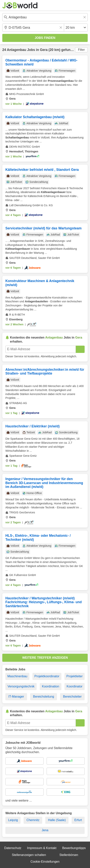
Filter (81, 50)
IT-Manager (16, 697)
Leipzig (13, 820)
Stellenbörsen (69, 855)
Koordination (50, 686)
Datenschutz (13, 848)
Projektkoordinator (47, 676)
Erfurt (78, 820)
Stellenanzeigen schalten (29, 855)
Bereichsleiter (72, 697)
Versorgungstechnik (21, 686)
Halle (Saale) (57, 820)
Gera (44, 50)
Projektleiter (74, 676)
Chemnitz (33, 820)
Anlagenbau (17, 50)
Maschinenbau (17, 676)
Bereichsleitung (43, 697)
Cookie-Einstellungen (45, 862)
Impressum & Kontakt (42, 848)
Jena (45, 830)
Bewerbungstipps (74, 848)
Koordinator (75, 686)
